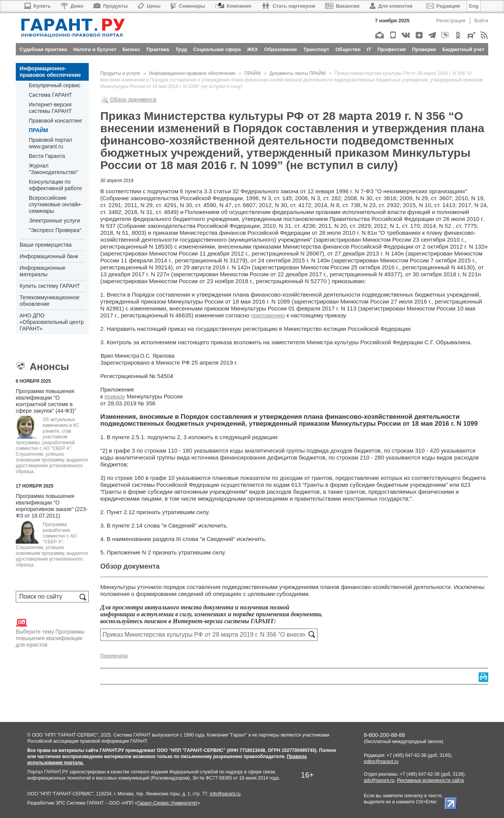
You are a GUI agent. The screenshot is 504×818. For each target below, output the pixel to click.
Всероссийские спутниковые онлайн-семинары (55, 204)
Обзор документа (133, 99)
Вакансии (342, 6)
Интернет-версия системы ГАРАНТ (50, 108)
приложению (268, 315)
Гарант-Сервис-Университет (167, 803)
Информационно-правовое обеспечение (50, 72)
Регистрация (451, 21)
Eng (474, 6)
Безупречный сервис (55, 85)
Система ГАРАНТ (51, 95)
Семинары (188, 6)
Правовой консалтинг (56, 121)
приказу (115, 396)
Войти (481, 21)
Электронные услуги (54, 221)
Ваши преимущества (46, 245)
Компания (233, 6)
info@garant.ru (225, 794)
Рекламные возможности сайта (430, 780)
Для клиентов (391, 6)
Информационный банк (49, 256)
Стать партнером (288, 6)
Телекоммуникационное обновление (50, 301)
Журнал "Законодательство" (54, 169)
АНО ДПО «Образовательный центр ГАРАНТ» (52, 322)
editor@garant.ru (381, 762)
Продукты (111, 6)
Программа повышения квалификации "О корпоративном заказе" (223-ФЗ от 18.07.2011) (52, 506)
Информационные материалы (42, 271)
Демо (72, 6)
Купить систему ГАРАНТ (50, 286)
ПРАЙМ (38, 130)
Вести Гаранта (47, 156)
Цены (149, 6)
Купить (37, 6)
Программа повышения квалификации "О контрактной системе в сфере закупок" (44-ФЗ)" (46, 401)
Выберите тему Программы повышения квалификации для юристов (50, 632)
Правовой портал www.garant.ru (51, 143)
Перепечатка (114, 656)
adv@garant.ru (379, 780)
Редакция (443, 6)
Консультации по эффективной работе (55, 185)
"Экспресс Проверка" (55, 230)
